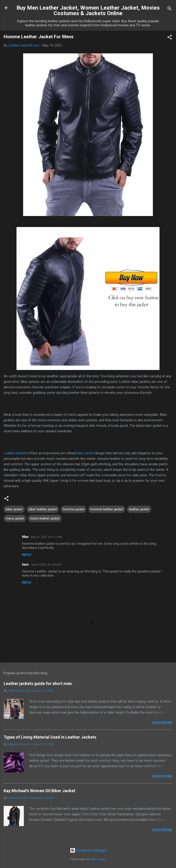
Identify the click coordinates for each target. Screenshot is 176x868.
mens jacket (15, 518)
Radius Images (98, 859)
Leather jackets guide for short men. (38, 683)
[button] (170, 38)
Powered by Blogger (88, 850)
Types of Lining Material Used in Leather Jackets (50, 737)
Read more (162, 723)
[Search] (170, 9)
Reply (27, 555)
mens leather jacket (45, 518)
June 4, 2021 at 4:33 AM (46, 565)
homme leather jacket (107, 509)
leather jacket (139, 509)
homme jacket (74, 509)
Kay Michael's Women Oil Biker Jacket (40, 791)
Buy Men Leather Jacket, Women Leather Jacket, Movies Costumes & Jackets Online (88, 11)
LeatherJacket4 (15, 453)
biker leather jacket (43, 509)
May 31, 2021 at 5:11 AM (46, 537)
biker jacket (85, 453)
